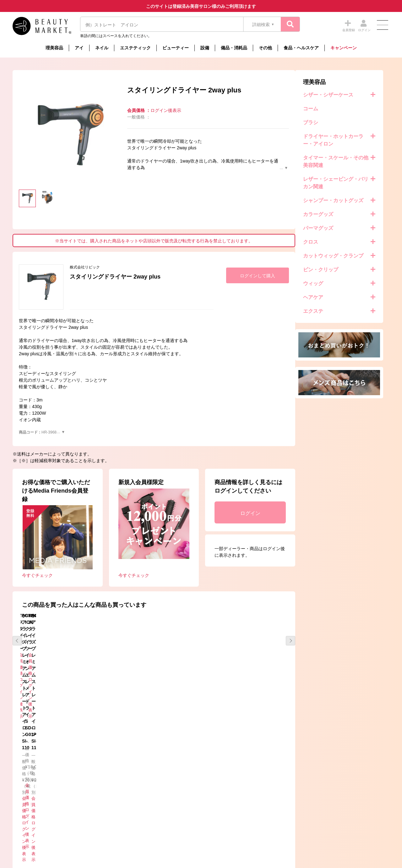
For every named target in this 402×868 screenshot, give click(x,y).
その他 (265, 48)
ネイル (102, 48)
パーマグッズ (35, 228)
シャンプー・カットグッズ (51, 200)
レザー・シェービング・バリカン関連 (53, 183)
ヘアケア (30, 297)
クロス (28, 242)
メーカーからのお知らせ (97, 797)
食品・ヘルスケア (301, 48)
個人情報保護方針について (287, 789)
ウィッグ (30, 283)
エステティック (135, 48)
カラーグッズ (35, 214)
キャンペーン (344, 48)
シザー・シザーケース (46, 95)
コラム (80, 807)
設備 (205, 48)
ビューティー (176, 48)
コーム (28, 109)
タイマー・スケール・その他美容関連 (53, 161)
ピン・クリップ (38, 270)
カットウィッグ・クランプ (51, 256)
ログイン (345, 513)
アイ (79, 48)
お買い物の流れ (183, 807)
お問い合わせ (275, 797)
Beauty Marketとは (186, 789)
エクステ (30, 311)
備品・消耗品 (234, 48)
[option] (163, 136)
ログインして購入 (352, 276)
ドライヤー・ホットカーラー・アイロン (51, 140)
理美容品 (54, 48)
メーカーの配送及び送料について (199, 816)
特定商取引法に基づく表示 (193, 797)
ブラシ (28, 122)
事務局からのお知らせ (95, 789)
